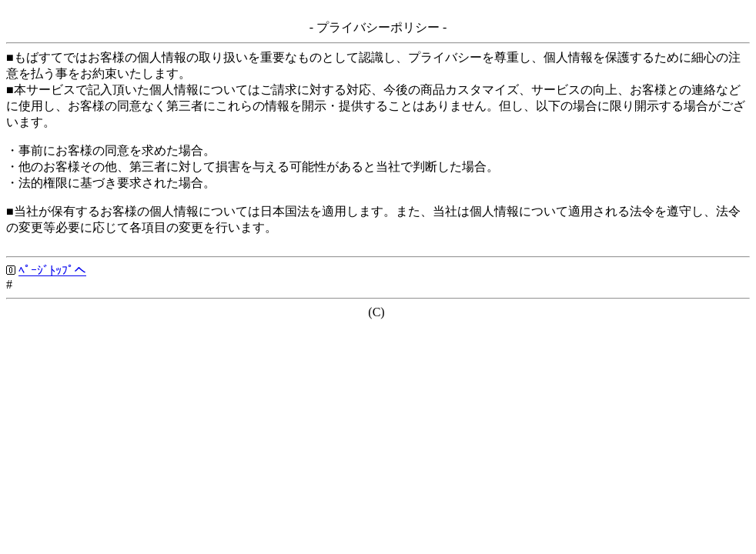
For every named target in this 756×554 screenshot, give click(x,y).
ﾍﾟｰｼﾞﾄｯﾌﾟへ (52, 270)
